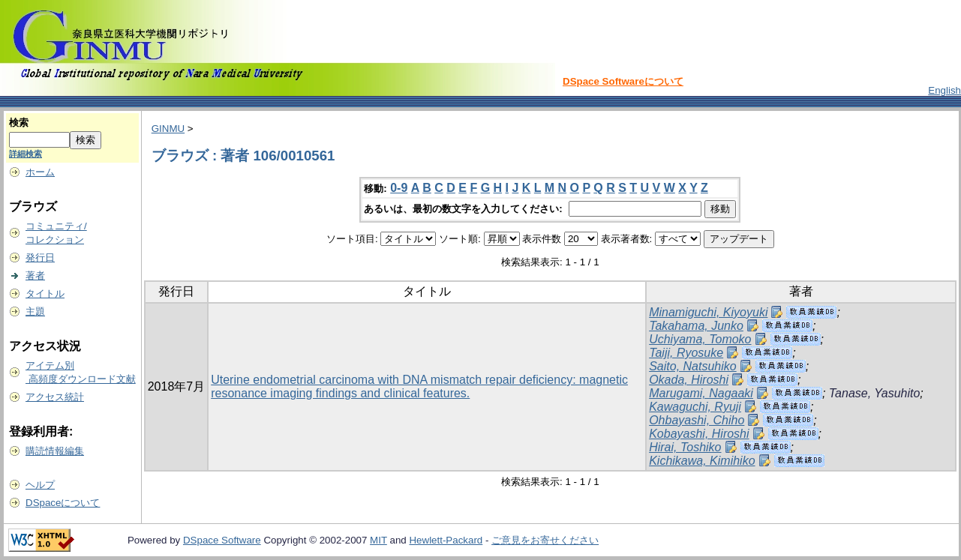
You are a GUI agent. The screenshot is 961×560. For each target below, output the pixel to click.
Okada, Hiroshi (689, 380)
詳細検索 (26, 154)
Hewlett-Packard (446, 540)
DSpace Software (222, 540)
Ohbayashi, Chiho (697, 420)
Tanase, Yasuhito (875, 393)
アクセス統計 (55, 397)
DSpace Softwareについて (623, 81)
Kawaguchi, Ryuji (695, 407)
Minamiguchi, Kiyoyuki (708, 312)
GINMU (168, 129)
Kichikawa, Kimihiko (702, 461)
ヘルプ (40, 485)
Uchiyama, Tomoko (700, 339)
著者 (35, 276)
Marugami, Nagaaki (701, 393)
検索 (19, 123)
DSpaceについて (63, 503)
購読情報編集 (55, 451)
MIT (378, 540)
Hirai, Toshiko (685, 447)
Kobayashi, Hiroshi (699, 434)
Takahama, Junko (696, 326)
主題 (35, 311)
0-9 (399, 188)
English (944, 90)
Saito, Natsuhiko (693, 366)
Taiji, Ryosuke (686, 353)
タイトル (45, 293)
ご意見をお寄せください (545, 540)
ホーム (40, 172)
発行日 (40, 258)
